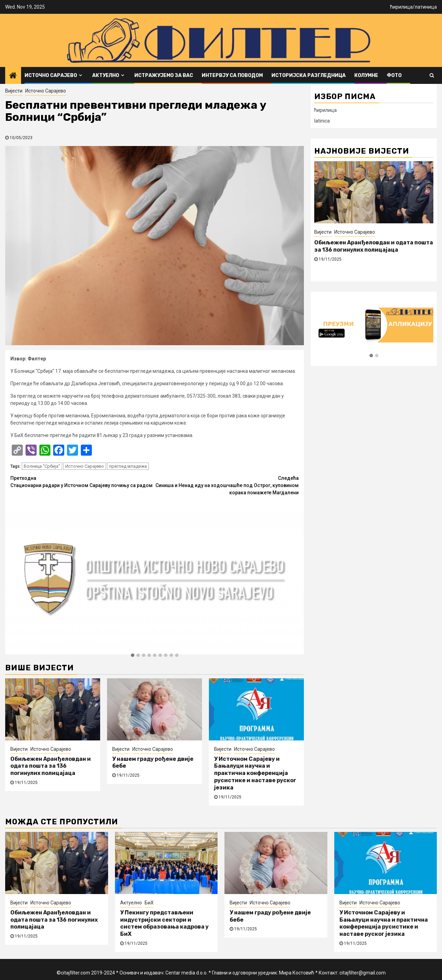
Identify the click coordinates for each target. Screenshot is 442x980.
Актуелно (106, 75)
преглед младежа (128, 466)
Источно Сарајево (51, 75)
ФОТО (394, 75)
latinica (322, 121)
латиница (426, 7)
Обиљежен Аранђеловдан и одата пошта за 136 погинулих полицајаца (51, 766)
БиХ (149, 903)
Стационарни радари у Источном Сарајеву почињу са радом (83, 481)
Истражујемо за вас (164, 75)
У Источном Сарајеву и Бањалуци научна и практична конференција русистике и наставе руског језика (255, 773)
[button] (133, 656)
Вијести (14, 91)
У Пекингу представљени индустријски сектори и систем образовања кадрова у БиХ (164, 923)
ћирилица (401, 7)
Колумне (366, 75)
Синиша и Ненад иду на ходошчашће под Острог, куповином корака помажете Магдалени (227, 485)
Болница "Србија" (42, 466)
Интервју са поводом (232, 75)
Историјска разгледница (309, 75)
